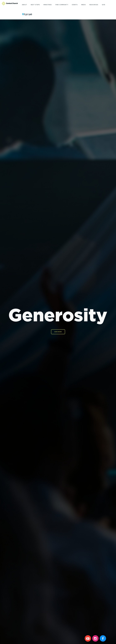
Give (104, 5)
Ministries (48, 5)
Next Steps (35, 5)
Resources (94, 5)
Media (84, 5)
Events (75, 5)
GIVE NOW (58, 331)
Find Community (62, 5)
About (24, 5)
